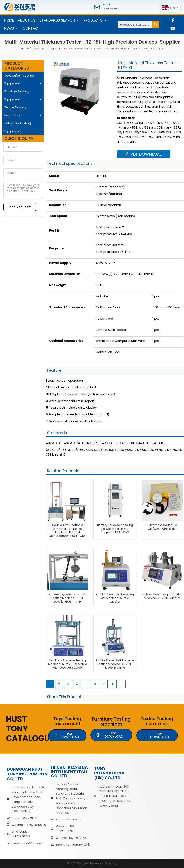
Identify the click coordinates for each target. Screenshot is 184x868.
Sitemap (111, 864)
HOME (9, 20)
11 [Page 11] (113, 684)
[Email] (97, 7)
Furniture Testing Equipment (23, 96)
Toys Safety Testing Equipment (23, 80)
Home (25, 49)
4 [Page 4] (77, 684)
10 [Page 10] (104, 684)
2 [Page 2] (59, 684)
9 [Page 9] (95, 684)
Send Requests (20, 207)
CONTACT (31, 28)
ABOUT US (27, 20)
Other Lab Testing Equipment (50, 49)
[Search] (156, 24)
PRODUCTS (95, 20)
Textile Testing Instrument (23, 112)
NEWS (11, 28)
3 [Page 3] (68, 684)
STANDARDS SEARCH (59, 20)
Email (106, 4)
